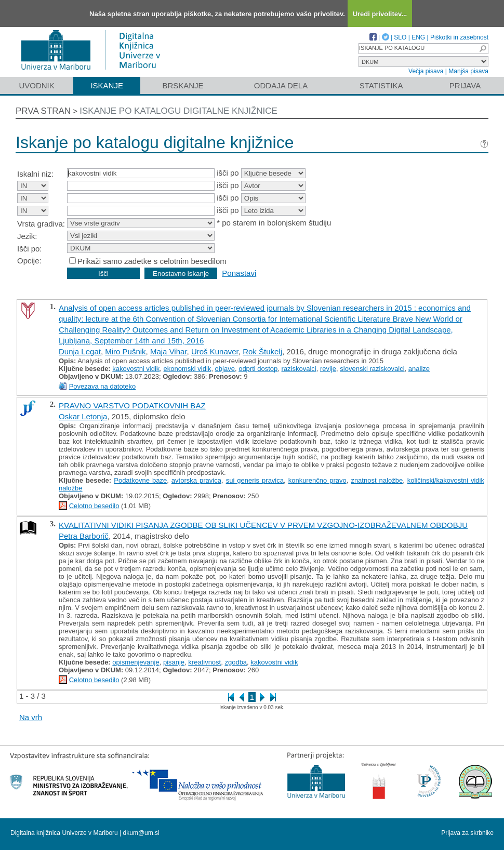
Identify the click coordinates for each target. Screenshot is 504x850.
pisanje (174, 662)
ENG (418, 37)
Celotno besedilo (94, 506)
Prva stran (43, 111)
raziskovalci (299, 369)
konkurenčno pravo (317, 480)
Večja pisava (426, 71)
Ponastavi (239, 273)
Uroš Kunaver (215, 351)
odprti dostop (258, 369)
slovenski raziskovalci (372, 369)
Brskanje (183, 85)
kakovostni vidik (136, 369)
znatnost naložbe (377, 480)
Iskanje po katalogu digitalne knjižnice (178, 111)
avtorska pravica (196, 480)
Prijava (465, 85)
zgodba (236, 662)
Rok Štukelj (262, 351)
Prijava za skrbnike (467, 833)
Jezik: (27, 236)
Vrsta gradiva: (41, 224)
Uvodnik (36, 85)
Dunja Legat (80, 351)
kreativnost (204, 662)
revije (328, 369)
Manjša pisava (468, 71)
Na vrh (31, 717)
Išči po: (30, 249)
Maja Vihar (169, 351)
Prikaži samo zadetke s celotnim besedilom (152, 261)
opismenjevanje (136, 662)
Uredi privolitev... (380, 14)
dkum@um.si (141, 833)
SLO (400, 37)
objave (225, 369)
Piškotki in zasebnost (459, 37)
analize (419, 369)
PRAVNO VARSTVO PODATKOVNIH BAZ (132, 406)
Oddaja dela (281, 85)
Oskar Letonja (83, 416)
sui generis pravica (255, 480)
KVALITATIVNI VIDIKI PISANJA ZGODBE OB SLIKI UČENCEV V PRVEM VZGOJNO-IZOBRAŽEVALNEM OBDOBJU (263, 525)
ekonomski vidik (188, 369)
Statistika (381, 85)
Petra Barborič (84, 536)
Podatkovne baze (140, 480)
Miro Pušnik (125, 351)
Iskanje (107, 85)
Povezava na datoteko (103, 386)
